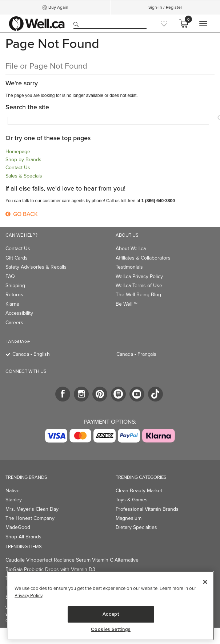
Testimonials (129, 267)
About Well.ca (131, 248)
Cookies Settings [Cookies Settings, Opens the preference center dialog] (111, 629)
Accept (111, 614)
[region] (111, 606)
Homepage (18, 152)
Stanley (14, 500)
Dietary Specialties (136, 527)
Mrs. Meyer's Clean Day (32, 509)
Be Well (127, 304)
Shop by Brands (23, 160)
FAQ (10, 276)
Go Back (22, 214)
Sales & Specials (24, 176)
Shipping (15, 286)
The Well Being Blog (138, 295)
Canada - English (31, 354)
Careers (14, 323)
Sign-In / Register (165, 7)
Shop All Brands (23, 537)
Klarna (12, 304)
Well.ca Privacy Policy (139, 276)
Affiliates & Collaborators (143, 258)
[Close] (205, 582)
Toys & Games (132, 500)
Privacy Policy (28, 596)
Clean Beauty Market (139, 491)
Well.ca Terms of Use (139, 286)
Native (13, 491)
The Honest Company (30, 518)
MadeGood (18, 527)
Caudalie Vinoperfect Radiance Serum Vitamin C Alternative (72, 560)
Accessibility (19, 313)
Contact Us (18, 168)
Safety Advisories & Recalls (36, 267)
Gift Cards (17, 258)
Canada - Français (136, 354)
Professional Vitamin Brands (147, 509)
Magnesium (129, 518)
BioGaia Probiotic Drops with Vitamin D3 (50, 569)
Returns (14, 295)
